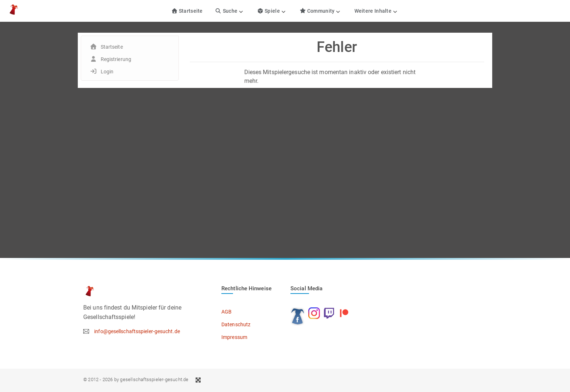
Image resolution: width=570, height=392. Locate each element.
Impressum (234, 337)
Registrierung (116, 59)
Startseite (187, 11)
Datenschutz (236, 324)
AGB (226, 312)
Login (107, 72)
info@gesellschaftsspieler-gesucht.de (137, 331)
